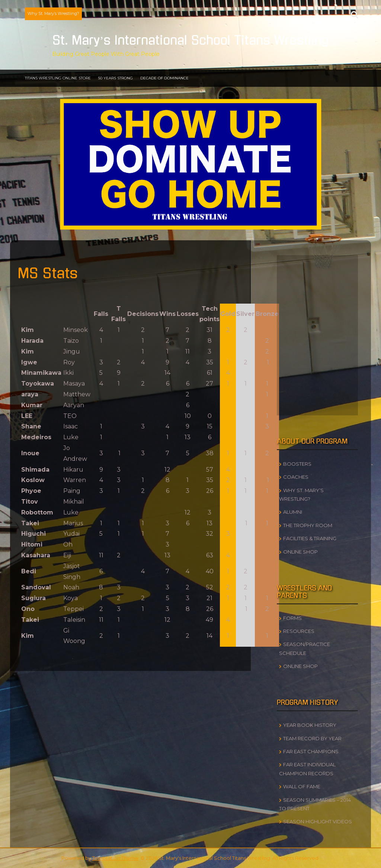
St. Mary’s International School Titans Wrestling (191, 41)
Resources (299, 631)
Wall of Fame (302, 786)
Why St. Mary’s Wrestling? (53, 13)
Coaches (296, 477)
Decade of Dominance (164, 78)
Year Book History (310, 725)
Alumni (293, 512)
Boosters (297, 464)
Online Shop (300, 552)
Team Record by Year (312, 738)
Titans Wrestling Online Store (58, 78)
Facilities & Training (310, 538)
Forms (292, 618)
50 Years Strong (116, 78)
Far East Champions (311, 751)
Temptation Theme (115, 858)
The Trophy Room (308, 525)
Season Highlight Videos (318, 821)
